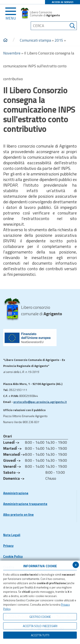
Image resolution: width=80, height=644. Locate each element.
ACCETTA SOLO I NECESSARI (40, 626)
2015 (59, 40)
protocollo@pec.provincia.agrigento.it (40, 402)
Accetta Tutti (40, 635)
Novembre (12, 53)
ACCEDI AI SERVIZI (63, 2)
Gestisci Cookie (40, 617)
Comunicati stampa (35, 40)
